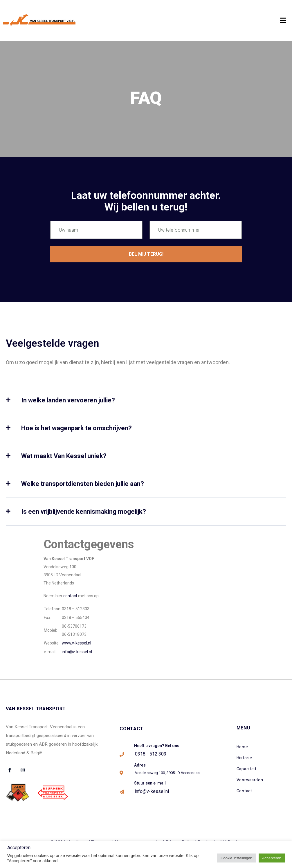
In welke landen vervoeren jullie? (68, 400)
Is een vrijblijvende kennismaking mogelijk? (84, 512)
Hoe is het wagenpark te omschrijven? (76, 428)
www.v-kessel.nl (76, 643)
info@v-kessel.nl (77, 652)
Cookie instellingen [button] (236, 858)
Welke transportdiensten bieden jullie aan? (83, 484)
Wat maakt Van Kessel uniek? (64, 456)
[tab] (146, 406)
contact (70, 596)
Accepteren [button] (272, 858)
